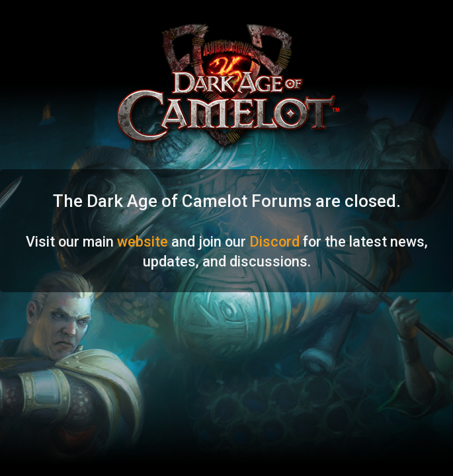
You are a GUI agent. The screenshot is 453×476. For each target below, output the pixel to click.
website (143, 242)
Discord (274, 242)
